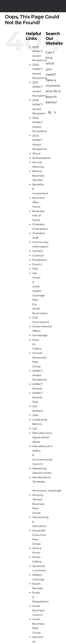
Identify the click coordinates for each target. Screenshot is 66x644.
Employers (40, 260)
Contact (38, 251)
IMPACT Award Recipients (40, 375)
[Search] (50, 112)
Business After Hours (38, 202)
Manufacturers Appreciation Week (42, 437)
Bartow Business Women (38, 176)
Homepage (40, 335)
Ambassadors (41, 158)
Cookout (38, 255)
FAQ (35, 269)
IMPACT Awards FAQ (37, 397)
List (35, 429)
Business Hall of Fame (38, 216)
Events (37, 264)
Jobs (35, 415)
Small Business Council (38, 610)
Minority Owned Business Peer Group (38, 504)
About (37, 153)
